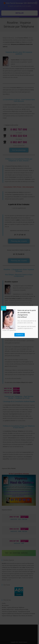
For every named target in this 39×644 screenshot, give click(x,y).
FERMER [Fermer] (4, 308)
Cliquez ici (20, 335)
